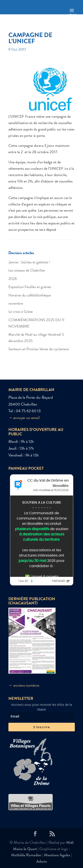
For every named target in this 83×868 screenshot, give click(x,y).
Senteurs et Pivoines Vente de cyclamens (39, 349)
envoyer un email (26, 418)
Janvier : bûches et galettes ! (29, 262)
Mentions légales (57, 855)
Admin (42, 861)
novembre (16, 303)
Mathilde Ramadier (26, 855)
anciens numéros (26, 685)
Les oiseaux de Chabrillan (27, 270)
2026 (13, 279)
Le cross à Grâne (21, 312)
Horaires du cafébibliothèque (30, 295)
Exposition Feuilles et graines (30, 287)
